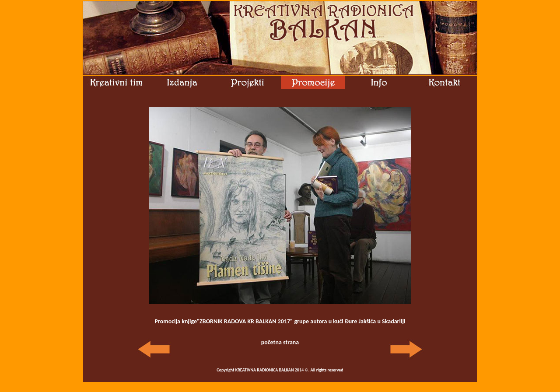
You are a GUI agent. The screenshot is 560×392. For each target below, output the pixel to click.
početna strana (280, 342)
